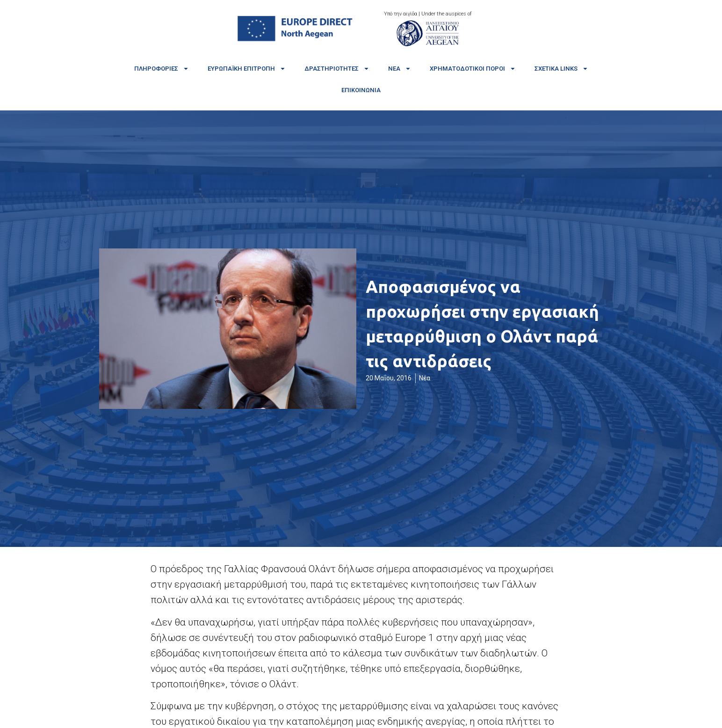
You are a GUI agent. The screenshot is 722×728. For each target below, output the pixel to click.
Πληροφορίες (162, 69)
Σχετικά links (561, 69)
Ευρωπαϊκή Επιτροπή (247, 69)
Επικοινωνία (361, 90)
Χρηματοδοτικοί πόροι (473, 69)
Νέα (400, 69)
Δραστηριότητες (337, 69)
